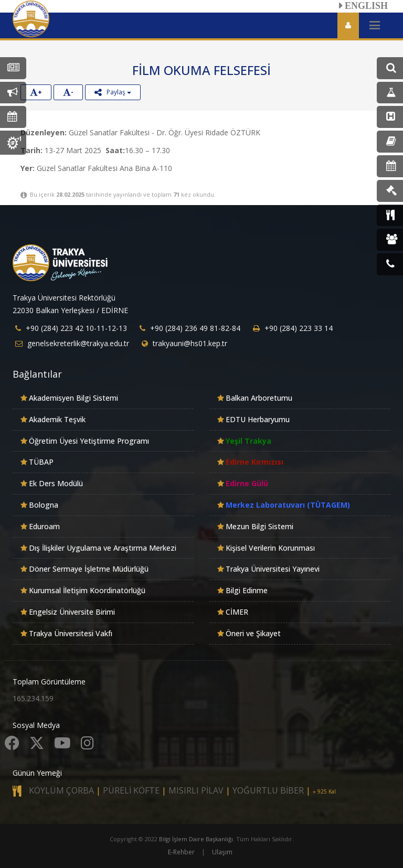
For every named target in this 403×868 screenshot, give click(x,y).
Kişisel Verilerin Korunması (270, 548)
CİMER (237, 612)
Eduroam (44, 526)
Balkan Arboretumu (259, 398)
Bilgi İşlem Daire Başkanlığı (196, 839)
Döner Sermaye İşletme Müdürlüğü (89, 569)
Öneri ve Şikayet (253, 633)
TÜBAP (41, 462)
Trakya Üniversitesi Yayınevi (273, 569)
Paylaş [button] (113, 92)
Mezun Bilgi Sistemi (259, 526)
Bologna (44, 505)
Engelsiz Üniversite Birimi (72, 612)
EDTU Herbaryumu (258, 419)
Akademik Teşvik (57, 419)
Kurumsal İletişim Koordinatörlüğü (87, 590)
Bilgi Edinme (247, 590)
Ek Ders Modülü (56, 483)
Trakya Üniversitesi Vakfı (71, 633)
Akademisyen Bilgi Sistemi (73, 398)
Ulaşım (222, 852)
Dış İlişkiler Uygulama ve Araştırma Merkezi (103, 548)
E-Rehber (181, 852)
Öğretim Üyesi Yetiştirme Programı (89, 441)
